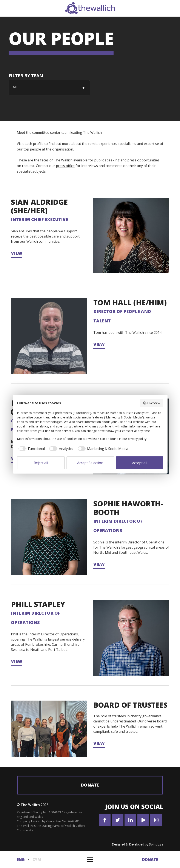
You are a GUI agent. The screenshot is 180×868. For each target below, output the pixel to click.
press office (65, 166)
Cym (37, 859)
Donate (90, 785)
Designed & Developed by (138, 844)
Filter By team (26, 76)
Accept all (140, 463)
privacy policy (137, 439)
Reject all (41, 463)
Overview (152, 403)
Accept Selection (90, 463)
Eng (21, 859)
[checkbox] (31, 449)
